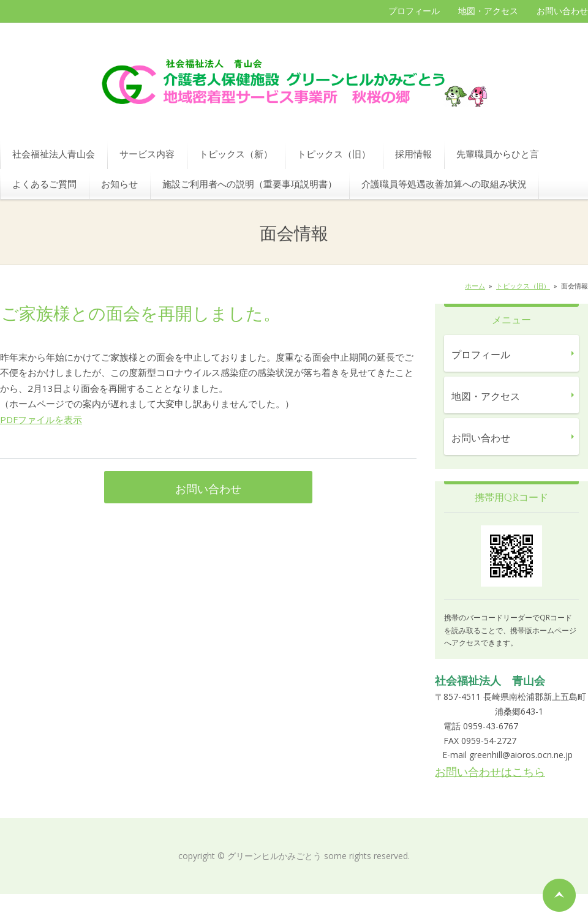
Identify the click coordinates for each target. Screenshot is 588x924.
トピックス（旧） (334, 154)
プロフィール (414, 11)
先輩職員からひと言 (498, 154)
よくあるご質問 (44, 184)
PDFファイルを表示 (41, 419)
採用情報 (413, 154)
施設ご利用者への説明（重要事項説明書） (250, 184)
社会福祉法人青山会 (54, 154)
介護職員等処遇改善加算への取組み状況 (444, 184)
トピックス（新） (236, 154)
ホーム (475, 286)
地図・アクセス (488, 11)
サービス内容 (147, 154)
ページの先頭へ (559, 895)
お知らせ (119, 184)
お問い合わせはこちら (490, 772)
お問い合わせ (562, 11)
